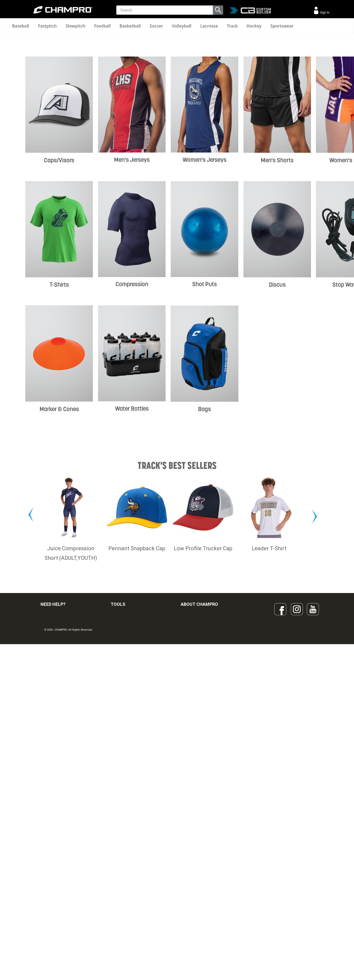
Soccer (156, 26)
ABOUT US (189, 903)
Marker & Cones (59, 496)
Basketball (130, 26)
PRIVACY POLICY (54, 925)
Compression (132, 371)
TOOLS (118, 868)
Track (232, 26)
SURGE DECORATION (127, 925)
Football (102, 26)
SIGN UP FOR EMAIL (196, 881)
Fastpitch (47, 26)
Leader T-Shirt (269, 812)
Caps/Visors (59, 247)
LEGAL (46, 914)
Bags (205, 496)
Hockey (254, 26)
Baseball (21, 26)
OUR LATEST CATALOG (129, 881)
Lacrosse (209, 26)
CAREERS (188, 925)
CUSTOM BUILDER (125, 892)
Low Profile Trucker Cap (203, 812)
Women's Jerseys (205, 247)
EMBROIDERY (121, 946)
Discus (277, 372)
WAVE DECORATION (126, 914)
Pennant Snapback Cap (137, 812)
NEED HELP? (53, 868)
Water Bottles (132, 496)
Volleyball (182, 26)
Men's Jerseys (132, 247)
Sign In (324, 12)
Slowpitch (75, 26)
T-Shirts (59, 372)
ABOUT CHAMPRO (199, 868)
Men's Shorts (277, 247)
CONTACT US (51, 903)
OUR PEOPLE (191, 892)
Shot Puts (205, 371)
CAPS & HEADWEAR (126, 935)
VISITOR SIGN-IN (53, 892)
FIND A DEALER (52, 881)
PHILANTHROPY (193, 914)
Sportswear (282, 26)
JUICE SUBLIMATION (126, 903)
